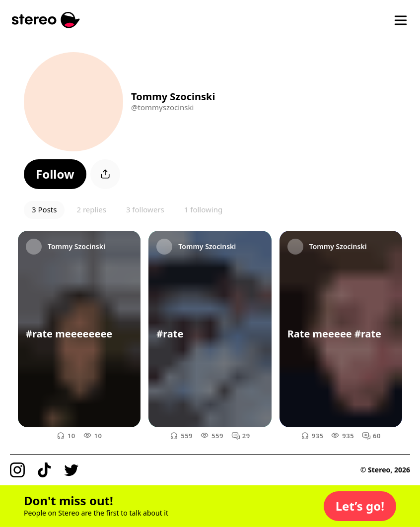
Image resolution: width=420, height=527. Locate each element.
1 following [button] (203, 209)
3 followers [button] (145, 209)
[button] (55, 174)
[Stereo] (46, 20)
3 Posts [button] (44, 209)
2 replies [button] (91, 209)
